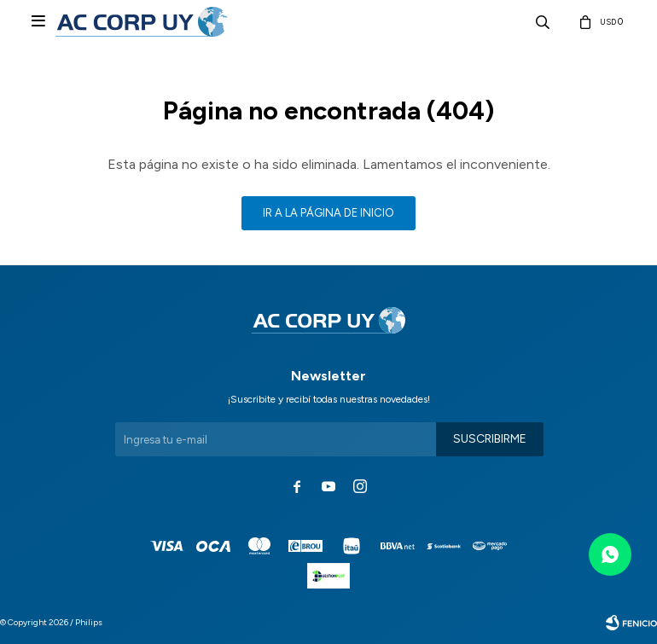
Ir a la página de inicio (328, 213)
